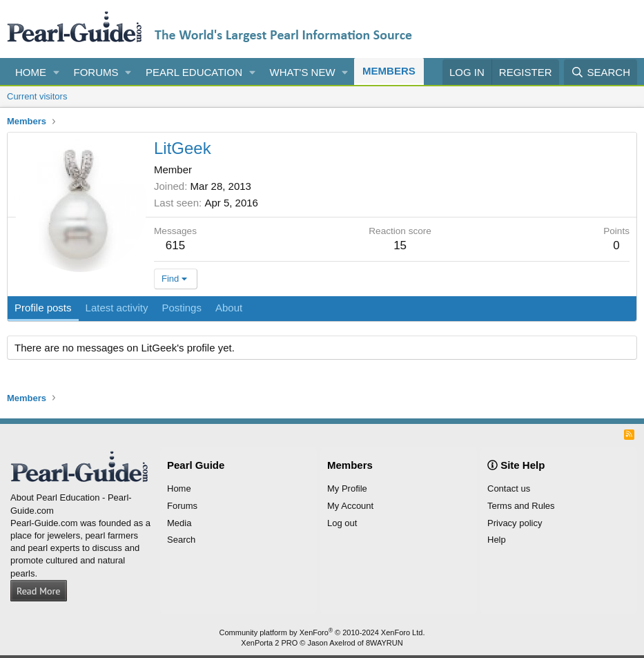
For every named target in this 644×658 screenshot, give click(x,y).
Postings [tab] (182, 308)
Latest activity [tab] (117, 308)
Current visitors (37, 96)
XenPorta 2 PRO (269, 643)
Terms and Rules (521, 506)
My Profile (347, 488)
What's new (303, 72)
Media (179, 523)
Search (181, 540)
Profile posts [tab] (43, 308)
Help (497, 540)
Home (31, 72)
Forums (96, 72)
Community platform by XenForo (322, 632)
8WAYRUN (384, 643)
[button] (57, 72)
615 (175, 245)
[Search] (601, 72)
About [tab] (229, 308)
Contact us (509, 488)
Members (389, 71)
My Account (350, 506)
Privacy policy (515, 523)
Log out (342, 523)
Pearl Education (194, 72)
